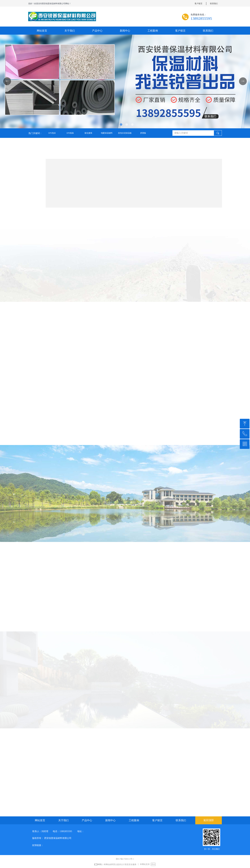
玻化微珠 (88, 133)
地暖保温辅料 (107, 133)
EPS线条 (70, 133)
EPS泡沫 (52, 133)
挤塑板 (143, 133)
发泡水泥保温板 (125, 133)
